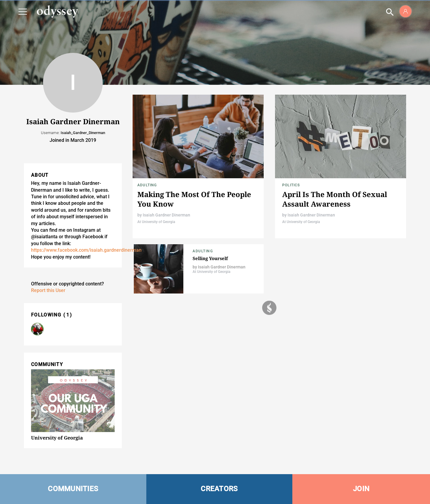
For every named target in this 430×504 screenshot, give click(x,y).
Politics (291, 185)
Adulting (147, 185)
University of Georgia (57, 438)
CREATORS (219, 489)
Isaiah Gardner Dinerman (166, 215)
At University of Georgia (156, 222)
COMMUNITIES (73, 489)
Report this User (48, 290)
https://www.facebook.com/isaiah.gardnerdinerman (86, 250)
